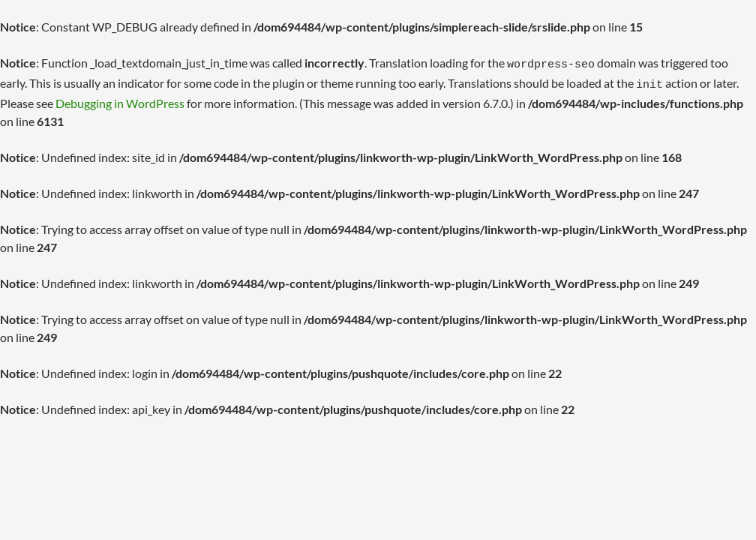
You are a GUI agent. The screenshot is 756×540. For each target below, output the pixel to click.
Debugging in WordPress (120, 99)
